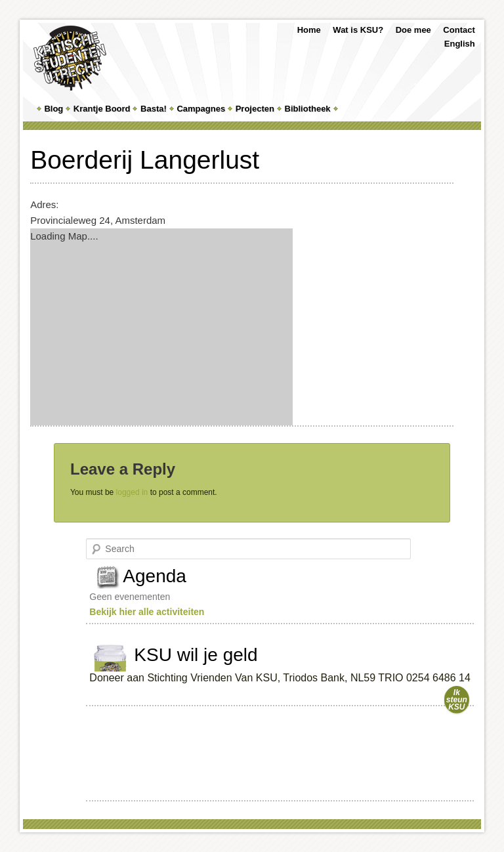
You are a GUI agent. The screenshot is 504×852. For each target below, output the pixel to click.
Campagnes (201, 109)
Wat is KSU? (358, 30)
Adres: (44, 204)
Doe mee (413, 30)
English (460, 44)
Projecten (255, 109)
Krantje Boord (102, 109)
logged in (132, 492)
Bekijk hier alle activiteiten (147, 612)
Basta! (154, 109)
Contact (459, 30)
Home (309, 30)
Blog (53, 109)
